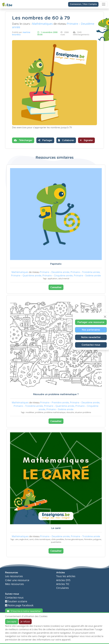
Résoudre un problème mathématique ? (56, 394)
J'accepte (12, 622)
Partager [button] (45, 140)
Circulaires (63, 588)
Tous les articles (66, 576)
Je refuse (25, 622)
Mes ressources (14, 584)
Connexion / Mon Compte (83, 4)
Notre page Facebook (19, 605)
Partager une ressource (91, 322)
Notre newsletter (91, 337)
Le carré (56, 528)
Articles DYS (63, 580)
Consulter (56, 287)
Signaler (86, 140)
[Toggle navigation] (104, 4)
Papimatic (56, 264)
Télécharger (23, 140)
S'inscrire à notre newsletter (24, 611)
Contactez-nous (91, 345)
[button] (66, 140)
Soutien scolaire (16, 601)
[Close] (105, 317)
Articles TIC (63, 584)
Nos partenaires (91, 330)
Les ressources (14, 576)
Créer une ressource (17, 580)
